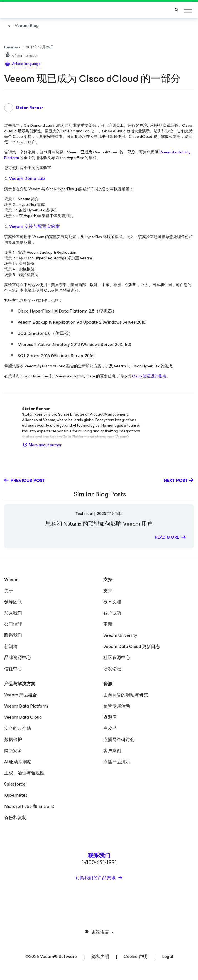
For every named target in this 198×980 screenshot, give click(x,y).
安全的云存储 (18, 728)
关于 (9, 591)
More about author (42, 445)
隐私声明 (100, 956)
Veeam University (120, 635)
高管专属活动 (117, 706)
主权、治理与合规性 (24, 773)
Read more (167, 537)
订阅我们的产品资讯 (96, 878)
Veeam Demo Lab (27, 178)
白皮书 (110, 728)
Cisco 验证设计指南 (149, 376)
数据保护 (13, 739)
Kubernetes (16, 795)
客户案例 (112, 751)
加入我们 (13, 613)
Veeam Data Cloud (23, 717)
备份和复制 (15, 817)
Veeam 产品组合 (21, 695)
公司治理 (13, 624)
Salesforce (15, 784)
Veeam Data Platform (26, 706)
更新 (108, 624)
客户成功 (112, 613)
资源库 (110, 717)
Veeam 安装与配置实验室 (35, 226)
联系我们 (13, 635)
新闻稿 (11, 646)
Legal (168, 956)
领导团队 (13, 602)
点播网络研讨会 (119, 739)
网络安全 (13, 751)
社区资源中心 (117, 658)
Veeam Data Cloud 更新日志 (132, 646)
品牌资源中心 (18, 658)
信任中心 (13, 669)
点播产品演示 (117, 762)
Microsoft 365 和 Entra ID (29, 806)
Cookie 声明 (136, 956)
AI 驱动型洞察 (18, 762)
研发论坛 (112, 669)
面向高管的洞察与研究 (126, 695)
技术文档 (112, 602)
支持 (108, 591)
